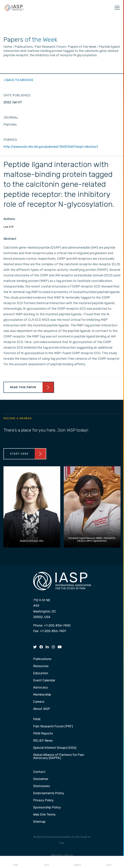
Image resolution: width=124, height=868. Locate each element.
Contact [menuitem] (39, 772)
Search (77, 862)
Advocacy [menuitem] (41, 688)
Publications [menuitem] (42, 659)
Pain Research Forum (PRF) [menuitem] (53, 727)
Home (16, 862)
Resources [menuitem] (41, 666)
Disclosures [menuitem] (42, 786)
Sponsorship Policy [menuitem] (47, 808)
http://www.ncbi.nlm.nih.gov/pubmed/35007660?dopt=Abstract (51, 147)
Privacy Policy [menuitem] (43, 800)
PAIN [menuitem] (37, 719)
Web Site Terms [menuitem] (44, 815)
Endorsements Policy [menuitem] (49, 793)
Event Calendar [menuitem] (44, 681)
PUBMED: (11, 140)
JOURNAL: (11, 118)
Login (109, 862)
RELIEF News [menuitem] (43, 741)
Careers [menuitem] (39, 702)
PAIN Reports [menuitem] (43, 734)
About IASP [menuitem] (42, 709)
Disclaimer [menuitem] (41, 779)
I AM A (46, 862)
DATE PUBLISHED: (17, 95)
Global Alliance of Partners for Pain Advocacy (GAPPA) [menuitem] (59, 757)
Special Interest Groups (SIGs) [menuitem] (55, 748)
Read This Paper (23, 387)
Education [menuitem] (41, 673)
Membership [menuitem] (42, 695)
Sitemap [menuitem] (39, 822)
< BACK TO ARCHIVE (18, 80)
